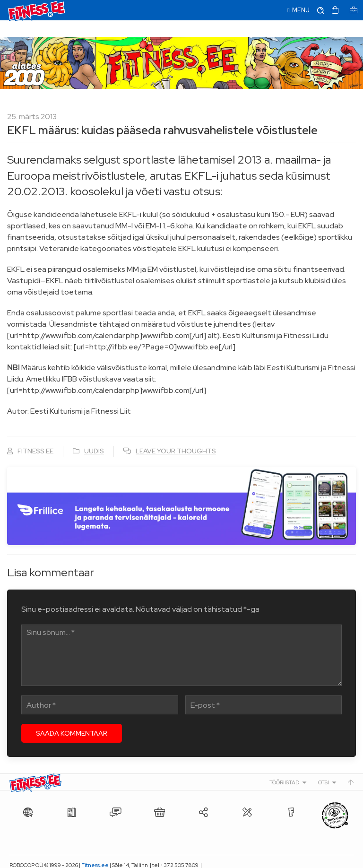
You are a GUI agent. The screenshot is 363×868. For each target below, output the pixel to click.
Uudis (94, 434)
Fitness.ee (95, 849)
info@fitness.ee (30, 859)
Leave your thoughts (176, 434)
